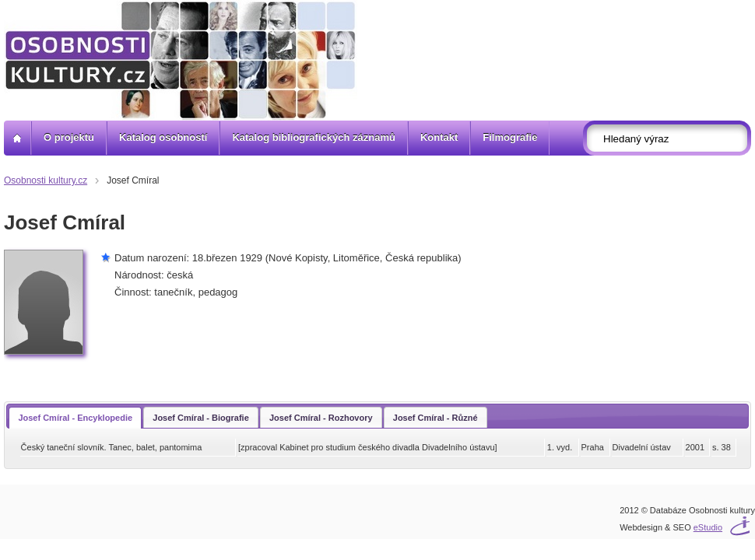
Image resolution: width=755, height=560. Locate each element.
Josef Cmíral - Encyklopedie (75, 418)
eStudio (708, 527)
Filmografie (510, 137)
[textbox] (672, 138)
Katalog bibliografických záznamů (314, 137)
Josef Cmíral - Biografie (200, 418)
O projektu (69, 137)
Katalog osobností (163, 137)
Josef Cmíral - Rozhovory (321, 418)
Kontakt (439, 137)
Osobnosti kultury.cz (46, 180)
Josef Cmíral (133, 180)
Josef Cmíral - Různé (435, 418)
